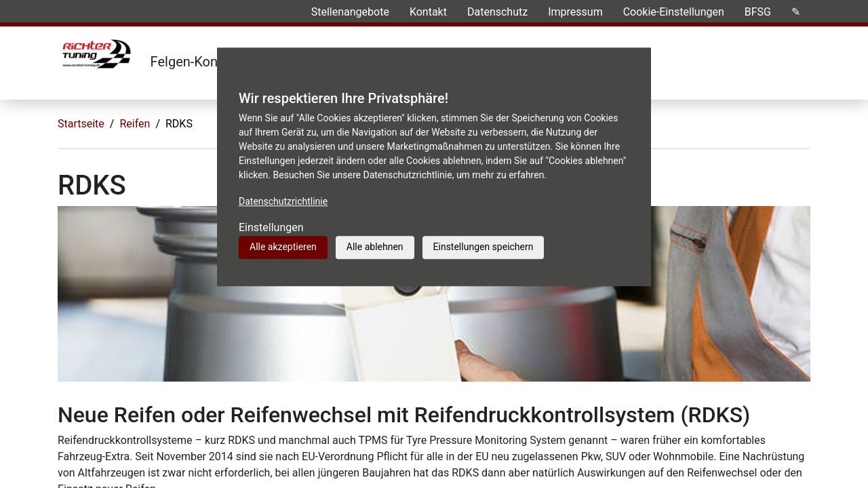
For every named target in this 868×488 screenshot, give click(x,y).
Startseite (81, 124)
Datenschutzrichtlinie (283, 201)
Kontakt (428, 12)
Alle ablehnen (375, 247)
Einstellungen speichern (484, 247)
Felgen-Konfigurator (210, 62)
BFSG (758, 12)
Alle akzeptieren (283, 247)
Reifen (135, 124)
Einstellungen (271, 227)
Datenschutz (497, 12)
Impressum (575, 12)
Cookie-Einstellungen (674, 12)
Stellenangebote (350, 12)
